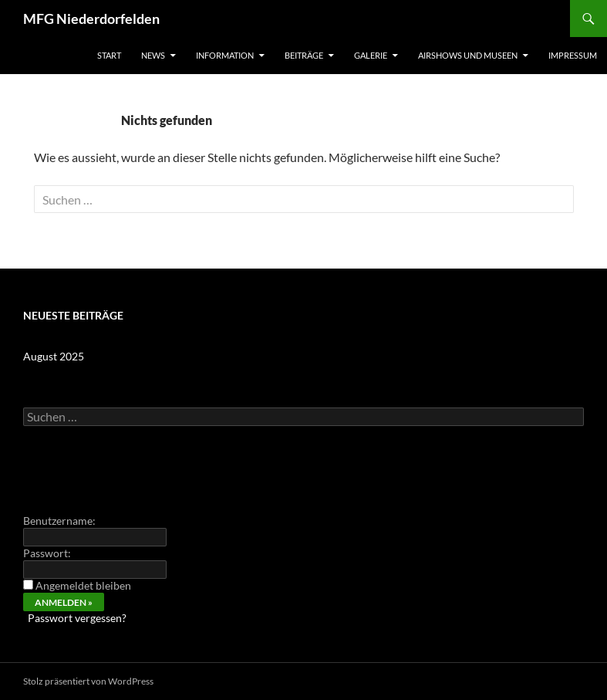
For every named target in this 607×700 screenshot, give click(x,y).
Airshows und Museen (468, 55)
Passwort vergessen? (77, 618)
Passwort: (47, 553)
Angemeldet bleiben (83, 585)
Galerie (371, 55)
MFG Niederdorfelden (91, 19)
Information (225, 55)
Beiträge (304, 55)
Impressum (573, 55)
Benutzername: (59, 521)
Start (109, 55)
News (153, 55)
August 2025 (54, 356)
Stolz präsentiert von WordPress (88, 681)
